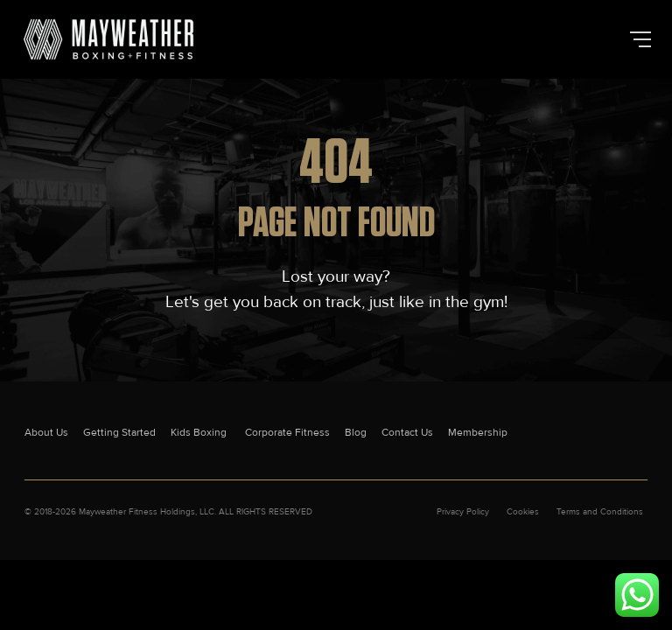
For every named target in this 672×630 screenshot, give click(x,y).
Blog (356, 433)
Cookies (523, 512)
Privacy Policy (463, 512)
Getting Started (119, 433)
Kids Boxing (200, 433)
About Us (46, 433)
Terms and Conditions (600, 512)
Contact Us (407, 433)
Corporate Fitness (287, 433)
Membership (478, 433)
